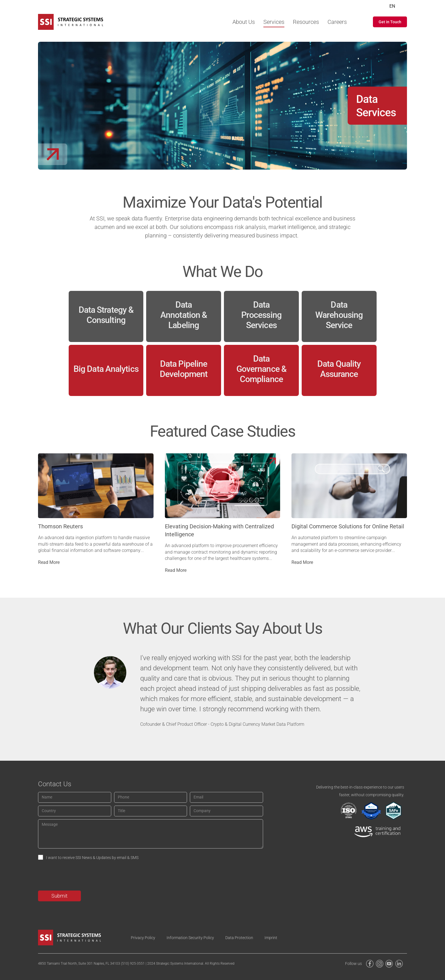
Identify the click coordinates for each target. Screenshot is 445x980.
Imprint (271, 938)
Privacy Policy (143, 938)
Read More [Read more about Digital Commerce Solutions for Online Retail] (302, 562)
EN (392, 6)
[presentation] (81, 877)
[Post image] (96, 486)
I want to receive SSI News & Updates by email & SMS (92, 858)
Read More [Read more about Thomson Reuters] (49, 562)
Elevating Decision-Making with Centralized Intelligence (219, 530)
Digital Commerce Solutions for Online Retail (348, 526)
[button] (390, 22)
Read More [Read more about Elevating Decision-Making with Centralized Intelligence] (176, 570)
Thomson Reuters (60, 526)
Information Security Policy (190, 938)
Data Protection (239, 938)
